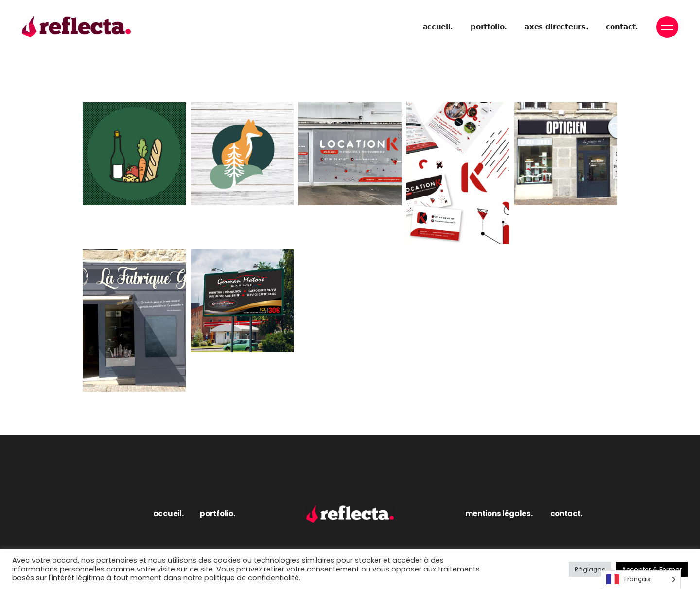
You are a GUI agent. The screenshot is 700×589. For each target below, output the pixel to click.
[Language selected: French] (641, 580)
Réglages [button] (590, 569)
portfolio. (217, 513)
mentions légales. (499, 513)
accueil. (168, 513)
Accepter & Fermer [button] (652, 569)
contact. (567, 513)
